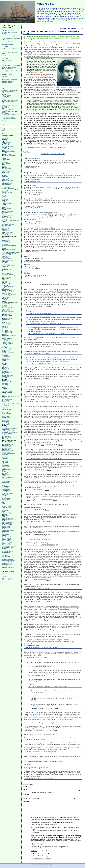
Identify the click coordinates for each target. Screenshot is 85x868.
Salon (3, 512)
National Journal (6, 489)
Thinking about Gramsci (32, 159)
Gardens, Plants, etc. (7, 98)
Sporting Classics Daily (8, 211)
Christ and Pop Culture (8, 382)
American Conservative (8, 312)
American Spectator (7, 170)
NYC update (5, 47)
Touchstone (5, 394)
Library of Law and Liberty (9, 294)
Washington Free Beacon (8, 561)
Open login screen (6, 573)
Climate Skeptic (6, 402)
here (72, 818)
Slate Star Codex (6, 439)
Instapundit (5, 191)
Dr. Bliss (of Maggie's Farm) (9, 428)
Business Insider (6, 239)
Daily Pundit (5, 326)
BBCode (34, 851)
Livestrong (4, 197)
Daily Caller (5, 461)
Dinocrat (4, 329)
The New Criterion (6, 539)
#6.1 (28, 458)
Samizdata (4, 148)
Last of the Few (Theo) (8, 146)
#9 (25, 510)
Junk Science (5, 406)
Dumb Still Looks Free (8, 333)
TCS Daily (4, 517)
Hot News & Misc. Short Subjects (10, 100)
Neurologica (5, 412)
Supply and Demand (7, 260)
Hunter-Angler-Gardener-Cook (10, 190)
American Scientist (7, 399)
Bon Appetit (5, 177)
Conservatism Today (7, 325)
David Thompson (6, 142)
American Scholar (6, 169)
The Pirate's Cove (6, 374)
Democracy (5, 328)
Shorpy (3, 207)
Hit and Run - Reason (7, 345)
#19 (26, 730)
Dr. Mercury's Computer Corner (9, 93)
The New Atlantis (6, 538)
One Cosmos (5, 435)
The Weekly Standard (7, 550)
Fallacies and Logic (6, 95)
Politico (3, 502)
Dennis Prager (5, 467)
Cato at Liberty (6, 324)
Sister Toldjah (5, 369)
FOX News (4, 476)
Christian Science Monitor (8, 453)
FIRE (3, 271)
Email (25, 790)
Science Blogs (5, 422)
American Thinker (6, 448)
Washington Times (7, 563)
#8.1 (28, 500)
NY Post (4, 497)
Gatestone (4, 479)
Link (41, 323)
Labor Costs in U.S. (6, 61)
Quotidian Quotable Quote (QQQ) (10, 111)
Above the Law (6, 289)
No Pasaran (5, 138)
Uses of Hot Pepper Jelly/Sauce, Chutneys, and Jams (10, 68)
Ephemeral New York (7, 181)
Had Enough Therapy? (8, 431)
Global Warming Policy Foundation (11, 403)
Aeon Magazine (6, 163)
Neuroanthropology (7, 434)
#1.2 (28, 323)
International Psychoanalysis (9, 432)
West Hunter (5, 234)
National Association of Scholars (10, 276)
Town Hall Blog (6, 557)
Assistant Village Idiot (7, 171)
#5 (25, 402)
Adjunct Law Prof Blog (8, 291)
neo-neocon (5, 358)
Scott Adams (5, 206)
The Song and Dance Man (8, 117)
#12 (26, 580)
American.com (5, 449)
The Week (4, 549)
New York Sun (5, 494)
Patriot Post (5, 501)
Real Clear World (6, 508)
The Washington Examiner (9, 546)
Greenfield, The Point (7, 343)
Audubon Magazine (7, 174)
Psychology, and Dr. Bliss (8, 110)
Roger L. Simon (6, 366)
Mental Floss (5, 199)
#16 (26, 630)
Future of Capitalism (7, 338)
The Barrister (32, 147)
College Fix (5, 267)
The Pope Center (6, 277)
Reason (4, 509)
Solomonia (4, 140)
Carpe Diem (5, 244)
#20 (26, 752)
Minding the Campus (7, 275)
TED (3, 214)
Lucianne (4, 485)
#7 (25, 470)
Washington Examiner (7, 559)
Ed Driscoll (4, 334)
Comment (27, 801)
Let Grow (4, 195)
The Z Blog (5, 230)
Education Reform (6, 269)
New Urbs (4, 200)
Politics (3, 109)
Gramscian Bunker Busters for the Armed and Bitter (41, 212)
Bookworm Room (6, 322)
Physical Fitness (6, 108)
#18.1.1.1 (34, 698)
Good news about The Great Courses (11, 65)
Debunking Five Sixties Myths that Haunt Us (38, 199)
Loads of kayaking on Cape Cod (9, 79)
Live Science (5, 407)
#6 (25, 445)
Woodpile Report (6, 235)
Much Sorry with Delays (7, 30)
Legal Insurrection (6, 293)
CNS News (5, 456)
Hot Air (3, 346)
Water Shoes (5, 58)
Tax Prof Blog (5, 300)
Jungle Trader (5, 194)
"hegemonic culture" (39, 74)
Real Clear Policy (6, 505)
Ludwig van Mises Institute (9, 253)
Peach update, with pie (7, 44)
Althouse (4, 166)
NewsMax (4, 496)
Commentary (5, 457)
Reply (49, 306)
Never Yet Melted (6, 359)
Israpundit (4, 137)
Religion (4, 112)
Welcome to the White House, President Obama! (40, 228)
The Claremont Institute (8, 522)
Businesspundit (6, 240)
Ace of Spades (6, 310)
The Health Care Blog (7, 308)
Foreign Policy (5, 475)
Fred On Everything (7, 183)
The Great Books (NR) (8, 224)
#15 (26, 620)
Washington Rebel (6, 377)
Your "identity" (5, 63)
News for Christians (7, 386)
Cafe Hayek (5, 242)
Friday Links (28, 172)
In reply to (27, 798)
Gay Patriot (5, 341)
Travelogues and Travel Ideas (9, 118)
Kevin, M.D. (5, 305)
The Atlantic (5, 216)
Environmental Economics (9, 249)
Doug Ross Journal (7, 332)
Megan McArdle (6, 256)
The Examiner (5, 529)
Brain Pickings (5, 178)
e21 (3, 247)
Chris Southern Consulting (41, 864)
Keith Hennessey (6, 251)
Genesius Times (6, 187)
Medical (3, 103)
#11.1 (29, 545)
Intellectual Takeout (7, 193)
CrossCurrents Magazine (8, 460)
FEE (3, 471)
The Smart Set (5, 228)
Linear (57, 285)
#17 (26, 647)
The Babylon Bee (6, 218)
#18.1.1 (31, 686)
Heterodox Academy (7, 272)
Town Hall (4, 554)
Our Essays (4, 106)
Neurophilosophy (6, 415)
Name (25, 786)
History (3, 99)
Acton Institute (5, 381)
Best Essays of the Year (7, 92)
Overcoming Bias (6, 203)
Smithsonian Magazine (8, 513)
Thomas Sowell (6, 553)
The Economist (6, 526)
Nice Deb (4, 361)
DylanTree (4, 158)
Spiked (3, 150)
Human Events (6, 481)
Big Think (4, 175)
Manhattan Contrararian (8, 353)
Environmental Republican (9, 336)
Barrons (4, 238)
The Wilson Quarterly (7, 551)
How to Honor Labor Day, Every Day (10, 36)
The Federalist (5, 531)
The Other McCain (7, 373)
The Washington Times (8, 547)
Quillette (4, 204)
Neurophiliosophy (6, 414)
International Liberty (7, 292)
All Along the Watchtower (8, 155)
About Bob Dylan (6, 154)
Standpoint (4, 514)
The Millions (5, 227)
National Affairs (6, 488)
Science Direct (5, 424)
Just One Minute (6, 350)
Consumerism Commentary (9, 245)
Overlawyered (5, 297)
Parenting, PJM (6, 436)
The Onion (4, 283)
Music (3, 104)
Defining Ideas (5, 465)
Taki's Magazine (6, 212)
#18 (26, 658)
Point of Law (5, 298)
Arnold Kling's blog (7, 318)
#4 (25, 378)
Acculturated (5, 162)
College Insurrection (7, 268)
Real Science (5, 420)
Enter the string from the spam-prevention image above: (49, 847)
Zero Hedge (5, 261)
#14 (26, 602)
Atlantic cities (5, 173)
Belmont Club (5, 320)
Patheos (4, 387)
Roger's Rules (5, 510)
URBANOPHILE (6, 231)
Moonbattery (5, 355)
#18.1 (29, 666)
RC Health (4, 306)
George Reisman (6, 342)
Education (4, 94)
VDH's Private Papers (7, 375)
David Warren (5, 144)
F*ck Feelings (5, 430)
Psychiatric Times (6, 437)
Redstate (4, 365)
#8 (25, 490)
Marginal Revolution (7, 255)
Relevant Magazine (7, 392)
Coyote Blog (5, 179)
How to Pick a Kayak (7, 75)
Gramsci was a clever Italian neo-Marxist (37, 48)
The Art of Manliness (7, 215)
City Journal (5, 455)
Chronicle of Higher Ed (8, 265)
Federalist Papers (6, 469)
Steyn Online (5, 516)
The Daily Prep (6, 223)
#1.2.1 (31, 333)
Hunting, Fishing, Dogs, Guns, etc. (10, 101)
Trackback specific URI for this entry (53, 154)
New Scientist (5, 416)
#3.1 (28, 363)
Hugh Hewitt (5, 347)
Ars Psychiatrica (6, 427)
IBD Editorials (5, 482)
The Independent (6, 537)
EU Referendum (6, 145)
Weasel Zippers (6, 378)
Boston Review (6, 452)
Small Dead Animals (7, 149)
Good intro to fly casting (7, 42)
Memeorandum (6, 486)
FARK (3, 280)
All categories (5, 121)
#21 (26, 778)
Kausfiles (4, 351)
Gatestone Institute (7, 480)
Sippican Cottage (6, 208)
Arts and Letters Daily (7, 451)
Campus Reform (6, 264)
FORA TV (4, 473)
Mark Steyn (5, 354)
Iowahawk (4, 281)
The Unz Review (6, 545)
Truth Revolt (5, 558)
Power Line (5, 363)
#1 (25, 306)
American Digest (6, 167)
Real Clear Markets (7, 259)
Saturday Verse (5, 114)
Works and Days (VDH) (8, 567)
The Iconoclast (6, 371)
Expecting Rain (6, 159)
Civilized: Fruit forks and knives (9, 77)
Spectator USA (6, 210)
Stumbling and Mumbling (8, 151)
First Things (5, 383)
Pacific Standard (6, 498)
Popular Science (6, 418)
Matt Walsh (5, 198)
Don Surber (5, 330)
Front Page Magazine (7, 477)
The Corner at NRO (7, 525)
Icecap (3, 404)
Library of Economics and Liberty (10, 252)
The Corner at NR (6, 524)
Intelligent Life (5, 484)
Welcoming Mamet (30, 186)
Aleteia (3, 165)
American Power (6, 314)
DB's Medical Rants (7, 304)
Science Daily (5, 423)
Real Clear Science (7, 419)
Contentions (5, 459)
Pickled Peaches (6, 56)
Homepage (27, 795)
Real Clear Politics (7, 506)
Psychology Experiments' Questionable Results (8, 82)
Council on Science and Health (10, 302)
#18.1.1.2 (34, 708)
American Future (6, 313)
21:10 (47, 147)
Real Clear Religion (7, 390)
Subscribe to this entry (41, 856)
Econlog (4, 248)
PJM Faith (4, 388)
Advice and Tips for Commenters (10, 91)
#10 (26, 522)
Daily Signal (5, 463)
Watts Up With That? (7, 232)
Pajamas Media (6, 500)
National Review (6, 357)
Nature (3, 411)
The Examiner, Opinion (8, 530)
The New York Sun (7, 542)
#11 (26, 535)
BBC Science (5, 400)
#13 (26, 588)
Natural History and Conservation (10, 105)
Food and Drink (5, 97)
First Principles (6, 472)
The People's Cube (7, 284)
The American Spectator (8, 520)
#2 (25, 347)
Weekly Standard (6, 566)
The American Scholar (8, 518)
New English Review (7, 493)
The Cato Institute (6, 521)
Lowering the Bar (6, 296)
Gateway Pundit (6, 339)
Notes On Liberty (6, 362)
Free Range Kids (6, 185)
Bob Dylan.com (6, 157)
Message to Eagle (6, 410)
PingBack (27, 256)
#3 (25, 353)
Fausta (3, 337)
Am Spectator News (7, 441)
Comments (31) (54, 147)
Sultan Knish (5, 370)
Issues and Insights (7, 349)
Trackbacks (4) (62, 147)
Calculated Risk (6, 243)
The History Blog (6, 226)
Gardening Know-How (8, 186)
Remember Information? (41, 854)
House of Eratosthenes (8, 189)
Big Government (6, 321)
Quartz (3, 504)
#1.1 (28, 313)
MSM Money (5, 257)
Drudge (4, 468)
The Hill (4, 535)
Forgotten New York (7, 182)
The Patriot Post (6, 543)
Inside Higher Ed (6, 273)
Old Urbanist (5, 202)
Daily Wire (4, 464)
